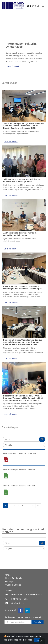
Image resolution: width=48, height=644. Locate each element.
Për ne (7, 575)
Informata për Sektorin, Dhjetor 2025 (21, 45)
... (27, 506)
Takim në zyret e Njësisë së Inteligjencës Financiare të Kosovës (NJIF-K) (22, 180)
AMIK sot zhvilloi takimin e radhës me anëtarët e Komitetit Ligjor (20, 234)
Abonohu (38, 622)
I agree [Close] (38, 640)
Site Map (9, 581)
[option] (24, 42)
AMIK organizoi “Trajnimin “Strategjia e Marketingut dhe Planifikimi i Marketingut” (22, 287)
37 (33, 506)
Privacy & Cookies (13, 585)
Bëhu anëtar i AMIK (13, 578)
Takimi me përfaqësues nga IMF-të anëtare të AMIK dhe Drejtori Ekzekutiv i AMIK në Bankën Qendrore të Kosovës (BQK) (24, 126)
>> (38, 506)
